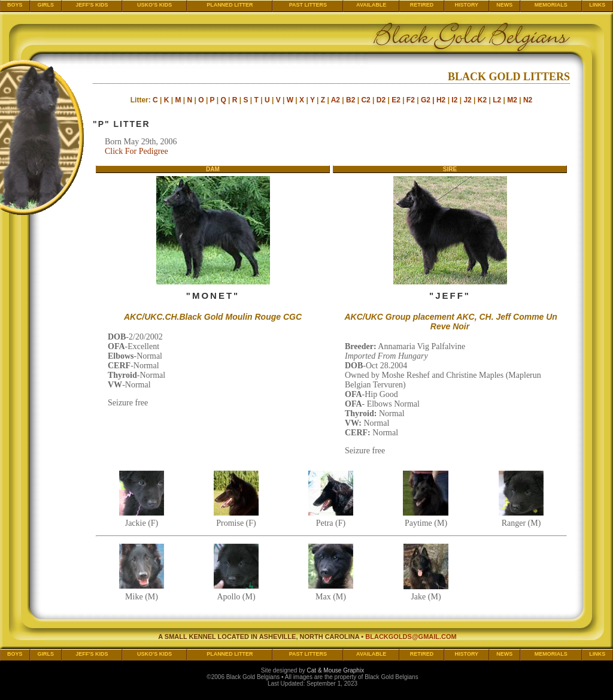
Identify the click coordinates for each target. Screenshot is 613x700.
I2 (454, 100)
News (504, 5)
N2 (528, 100)
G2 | (429, 100)
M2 (512, 100)
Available (371, 5)
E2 (396, 100)
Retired (422, 5)
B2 (350, 100)
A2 (336, 100)
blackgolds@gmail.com (411, 637)
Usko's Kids (154, 5)
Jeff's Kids (92, 5)
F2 (411, 100)
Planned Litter (230, 5)
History (467, 5)
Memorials (551, 5)
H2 (441, 100)
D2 (381, 100)
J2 (467, 100)
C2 (365, 100)
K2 (482, 100)
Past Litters (308, 5)
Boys (15, 5)
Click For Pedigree (136, 151)
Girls (45, 5)
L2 (497, 100)
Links (597, 5)
